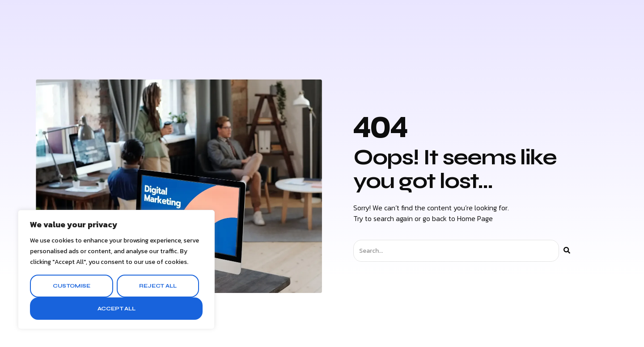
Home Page (475, 218)
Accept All (117, 309)
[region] (116, 270)
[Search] (567, 251)
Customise (72, 286)
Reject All (158, 286)
